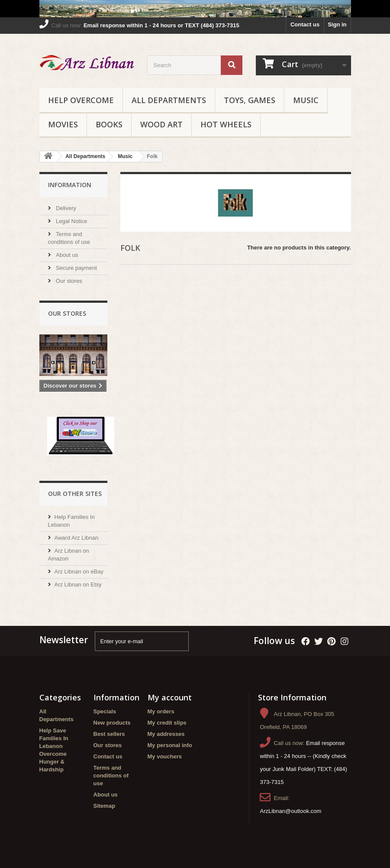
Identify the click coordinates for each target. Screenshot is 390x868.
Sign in (337, 24)
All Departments (169, 100)
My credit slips (167, 723)
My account (170, 697)
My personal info (170, 745)
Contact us (305, 24)
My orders (161, 711)
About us (66, 255)
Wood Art (161, 124)
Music (306, 100)
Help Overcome (81, 100)
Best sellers (109, 734)
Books (109, 124)
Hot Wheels (226, 124)
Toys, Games (250, 100)
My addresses (166, 734)
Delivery (66, 208)
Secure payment (76, 268)
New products (112, 723)
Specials (105, 711)
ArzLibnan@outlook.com (290, 811)
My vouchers (165, 756)
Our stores (68, 281)
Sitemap (105, 806)
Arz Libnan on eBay (79, 572)
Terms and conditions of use (111, 776)
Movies (63, 124)
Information (70, 185)
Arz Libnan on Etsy (78, 585)
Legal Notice (71, 221)
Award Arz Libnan (77, 538)
